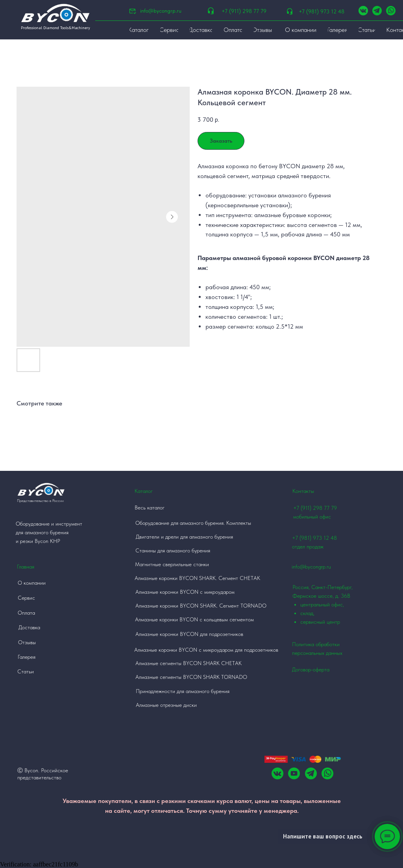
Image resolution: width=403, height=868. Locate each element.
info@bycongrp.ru (161, 11)
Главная (26, 567)
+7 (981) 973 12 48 (322, 11)
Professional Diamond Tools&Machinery (55, 28)
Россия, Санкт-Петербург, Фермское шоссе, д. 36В (328, 605)
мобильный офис (312, 517)
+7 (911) (303, 508)
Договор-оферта (311, 669)
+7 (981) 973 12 (311, 538)
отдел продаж (308, 546)
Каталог (144, 491)
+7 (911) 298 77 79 (244, 11)
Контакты (303, 491)
